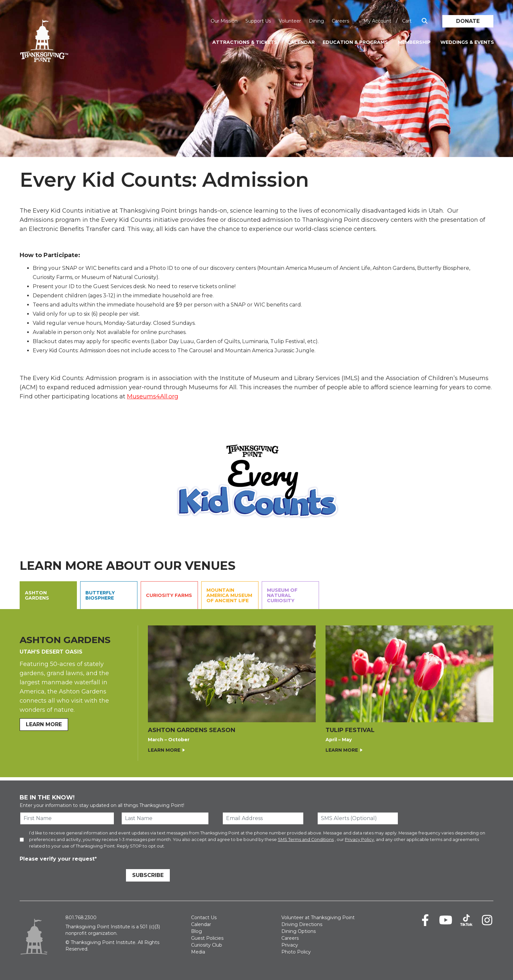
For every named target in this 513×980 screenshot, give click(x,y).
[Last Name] (165, 818)
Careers (340, 21)
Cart (407, 21)
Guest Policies (207, 938)
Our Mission (224, 21)
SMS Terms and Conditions (306, 840)
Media (198, 952)
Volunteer (290, 21)
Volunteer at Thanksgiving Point (318, 918)
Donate (468, 21)
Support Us (258, 21)
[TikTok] (466, 920)
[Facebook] (425, 920)
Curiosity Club (207, 945)
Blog (196, 931)
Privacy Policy (359, 840)
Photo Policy (296, 952)
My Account (377, 21)
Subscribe (148, 875)
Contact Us (204, 918)
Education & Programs (355, 42)
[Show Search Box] (425, 21)
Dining (316, 21)
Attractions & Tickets (245, 42)
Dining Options (299, 931)
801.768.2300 (81, 918)
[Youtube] (446, 920)
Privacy (290, 945)
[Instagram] (487, 920)
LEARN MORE (44, 724)
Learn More (164, 750)
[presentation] (69, 876)
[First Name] (67, 818)
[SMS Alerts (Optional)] (358, 818)
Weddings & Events (467, 42)
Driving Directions (302, 924)
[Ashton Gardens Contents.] (256, 693)
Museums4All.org (153, 396)
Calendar (301, 42)
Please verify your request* (58, 859)
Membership (414, 42)
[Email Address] (263, 818)
